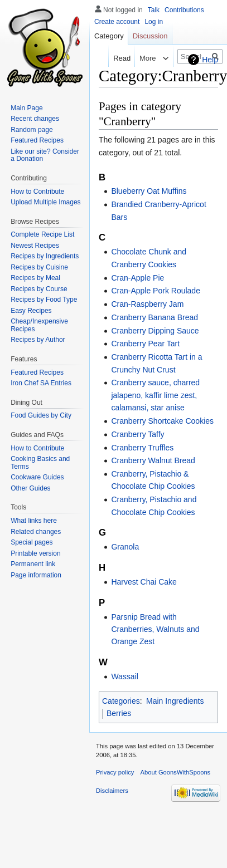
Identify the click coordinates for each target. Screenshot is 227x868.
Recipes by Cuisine (39, 267)
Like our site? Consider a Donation (45, 155)
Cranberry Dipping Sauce (155, 331)
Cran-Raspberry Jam (147, 304)
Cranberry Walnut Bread (153, 460)
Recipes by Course (39, 289)
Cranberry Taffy (137, 434)
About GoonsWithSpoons (176, 772)
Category (109, 36)
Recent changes (35, 119)
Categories (121, 701)
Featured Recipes (37, 140)
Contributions (184, 10)
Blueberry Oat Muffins (149, 191)
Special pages (32, 542)
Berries (119, 713)
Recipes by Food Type (44, 300)
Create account (117, 22)
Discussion (150, 36)
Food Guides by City (41, 415)
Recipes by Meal (35, 278)
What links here (34, 521)
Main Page (26, 108)
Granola (125, 547)
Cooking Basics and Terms (40, 463)
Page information (36, 575)
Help (210, 60)
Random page (32, 130)
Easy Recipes (31, 311)
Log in (154, 22)
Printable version (35, 553)
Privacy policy (115, 772)
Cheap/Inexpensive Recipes (39, 325)
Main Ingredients (175, 701)
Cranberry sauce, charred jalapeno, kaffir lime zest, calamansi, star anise (155, 395)
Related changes (36, 532)
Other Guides (30, 488)
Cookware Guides (37, 477)
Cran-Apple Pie (137, 278)
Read (119, 58)
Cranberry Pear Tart (145, 344)
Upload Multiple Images (45, 202)
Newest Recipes (35, 246)
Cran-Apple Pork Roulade (156, 291)
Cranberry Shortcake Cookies (162, 421)
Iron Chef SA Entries (41, 383)
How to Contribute (37, 192)
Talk (154, 10)
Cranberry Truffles (142, 448)
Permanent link (33, 564)
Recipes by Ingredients (45, 256)
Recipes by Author (38, 340)
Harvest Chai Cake (144, 582)
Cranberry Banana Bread (154, 317)
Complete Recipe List (42, 234)
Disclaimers (112, 791)
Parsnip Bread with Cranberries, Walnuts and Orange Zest (155, 629)
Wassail (125, 676)
